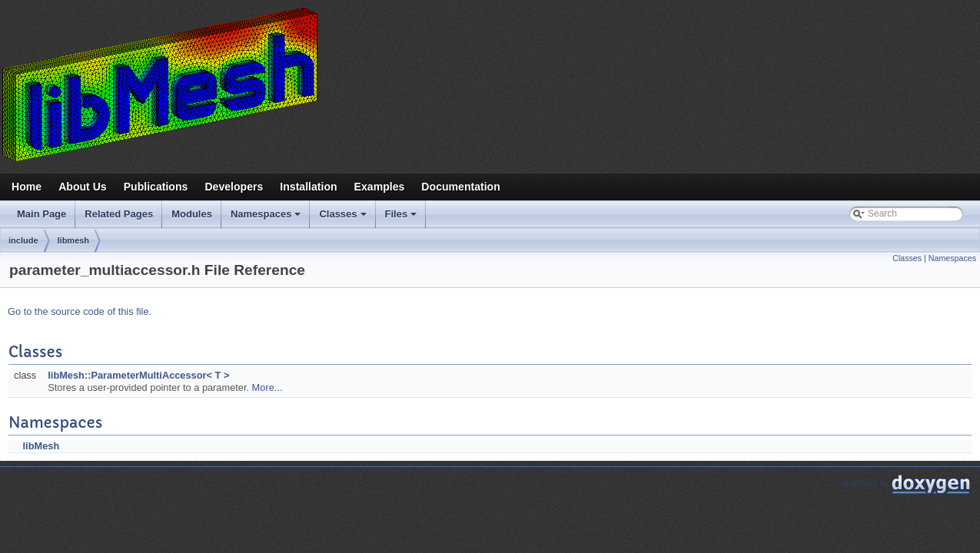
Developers (234, 187)
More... (267, 387)
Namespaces (267, 218)
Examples (380, 187)
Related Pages (119, 214)
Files (402, 218)
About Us (83, 187)
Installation (308, 187)
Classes (344, 218)
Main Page (42, 214)
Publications (156, 187)
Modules (192, 214)
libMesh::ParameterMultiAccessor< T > (138, 375)
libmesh (74, 240)
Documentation (460, 187)
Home (27, 187)
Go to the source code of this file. (80, 311)
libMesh (42, 446)
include (23, 240)
